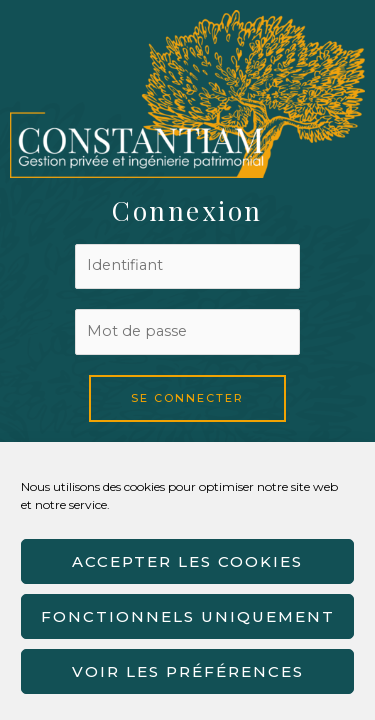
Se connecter (187, 398)
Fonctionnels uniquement (188, 616)
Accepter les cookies (187, 561)
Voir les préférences (188, 671)
